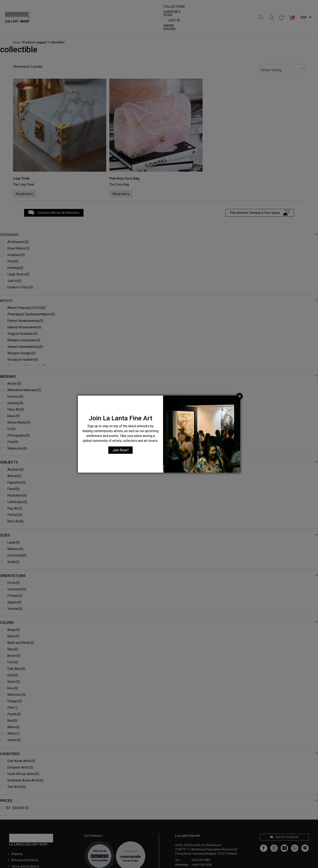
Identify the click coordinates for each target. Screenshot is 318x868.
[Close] (240, 396)
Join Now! (120, 450)
